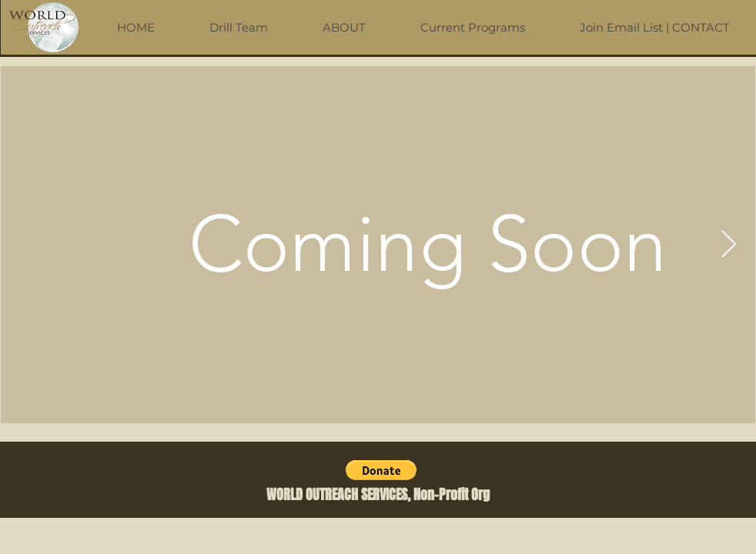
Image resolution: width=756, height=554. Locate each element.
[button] (381, 470)
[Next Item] (729, 245)
